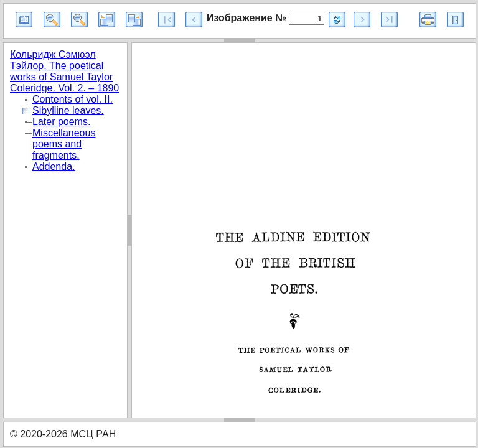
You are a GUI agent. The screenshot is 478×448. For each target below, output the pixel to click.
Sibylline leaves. (68, 110)
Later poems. (61, 122)
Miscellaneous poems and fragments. (64, 144)
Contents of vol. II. (73, 99)
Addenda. (54, 166)
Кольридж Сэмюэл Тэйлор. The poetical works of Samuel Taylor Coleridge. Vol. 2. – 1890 (64, 71)
